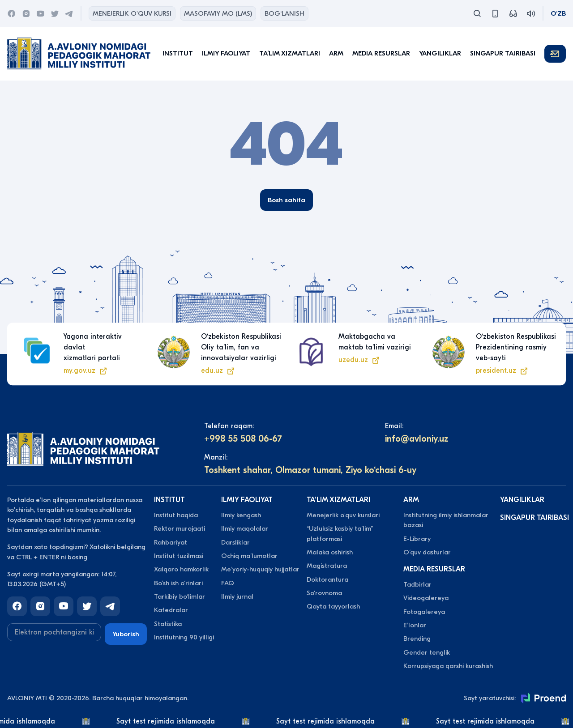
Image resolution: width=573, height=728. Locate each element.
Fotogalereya (424, 612)
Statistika (168, 624)
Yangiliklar (440, 53)
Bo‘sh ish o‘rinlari (178, 583)
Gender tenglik (427, 652)
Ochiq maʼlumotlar (249, 556)
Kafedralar (171, 610)
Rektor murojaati (180, 528)
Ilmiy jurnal (237, 596)
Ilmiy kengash (241, 515)
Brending (417, 639)
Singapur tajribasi (503, 53)
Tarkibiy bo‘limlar (180, 596)
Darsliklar (235, 542)
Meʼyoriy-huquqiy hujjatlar (260, 569)
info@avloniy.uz (417, 439)
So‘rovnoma (324, 593)
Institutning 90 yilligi (184, 637)
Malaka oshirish (330, 552)
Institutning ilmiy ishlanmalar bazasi (446, 520)
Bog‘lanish (284, 13)
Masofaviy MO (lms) (218, 13)
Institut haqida (176, 515)
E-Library (417, 539)
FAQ (228, 583)
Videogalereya (426, 598)
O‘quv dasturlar (427, 552)
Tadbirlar (417, 584)
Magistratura (327, 566)
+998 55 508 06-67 (243, 439)
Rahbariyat (171, 542)
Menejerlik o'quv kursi (132, 13)
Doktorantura (327, 579)
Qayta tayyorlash (333, 606)
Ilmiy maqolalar (245, 528)
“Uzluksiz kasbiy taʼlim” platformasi (340, 533)
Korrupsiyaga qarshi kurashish (448, 666)
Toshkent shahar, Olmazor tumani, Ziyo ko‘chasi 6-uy (310, 470)
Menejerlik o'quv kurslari (343, 515)
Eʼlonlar (415, 625)
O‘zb (558, 13)
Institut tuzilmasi (179, 556)
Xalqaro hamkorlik (181, 569)
